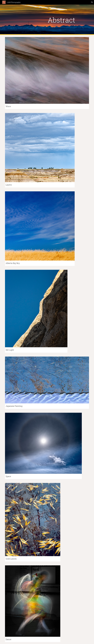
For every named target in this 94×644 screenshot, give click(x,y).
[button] (92, 2)
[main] (61, 20)
